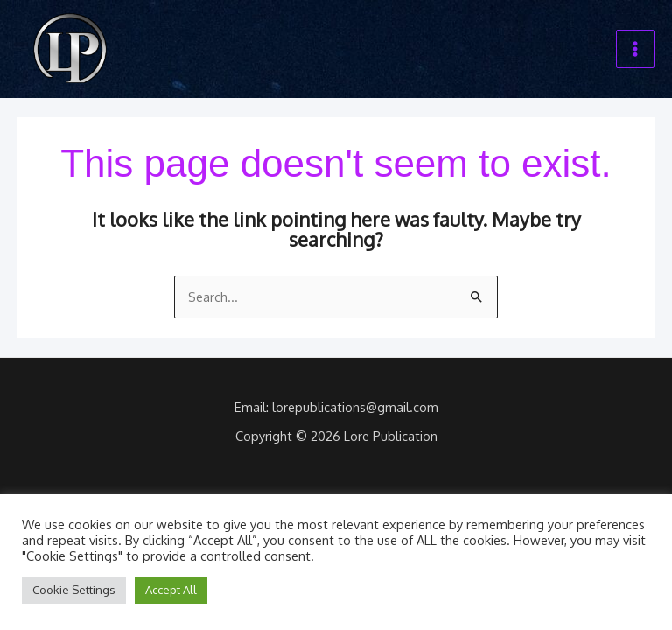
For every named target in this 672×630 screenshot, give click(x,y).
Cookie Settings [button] (74, 590)
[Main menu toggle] (635, 49)
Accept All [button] (171, 590)
